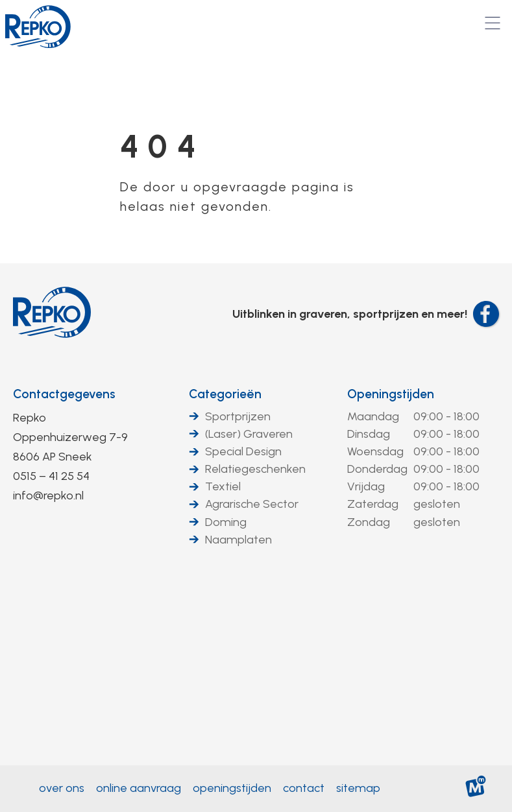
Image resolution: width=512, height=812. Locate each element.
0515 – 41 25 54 (51, 476)
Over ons (62, 788)
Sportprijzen (238, 416)
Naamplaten (238, 540)
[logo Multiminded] (476, 789)
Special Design (243, 451)
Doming (226, 522)
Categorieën (225, 394)
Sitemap (358, 788)
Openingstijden (391, 394)
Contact (304, 788)
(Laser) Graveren (249, 434)
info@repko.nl (48, 496)
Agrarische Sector (252, 504)
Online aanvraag (139, 788)
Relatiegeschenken (255, 469)
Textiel (223, 486)
